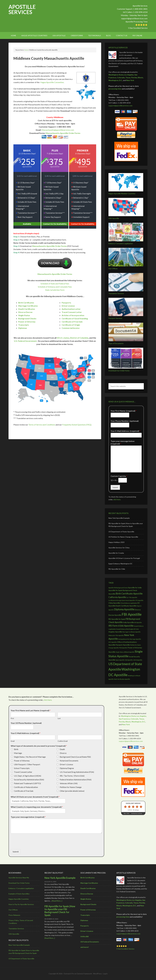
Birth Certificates (26, 303)
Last (59, 718)
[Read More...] (57, 901)
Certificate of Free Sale (72, 322)
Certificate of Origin (71, 325)
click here (117, 499)
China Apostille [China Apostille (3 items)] (114, 603)
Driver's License (66, 764)
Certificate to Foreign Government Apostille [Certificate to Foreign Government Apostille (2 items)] (122, 600)
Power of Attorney (27, 322)
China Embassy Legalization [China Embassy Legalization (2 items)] (129, 603)
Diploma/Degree (67, 768)
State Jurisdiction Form (55, 290)
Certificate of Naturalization (26, 787)
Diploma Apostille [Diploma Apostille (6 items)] (124, 609)
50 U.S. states (63, 338)
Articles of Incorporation (73, 315)
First (12, 718)
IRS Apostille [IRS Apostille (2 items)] (138, 622)
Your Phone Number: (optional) (125, 421)
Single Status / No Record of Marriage (30, 757)
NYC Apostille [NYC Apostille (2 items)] (113, 642)
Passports (66, 303)
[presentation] (29, 845)
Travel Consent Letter (72, 312)
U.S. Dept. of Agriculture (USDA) (28, 776)
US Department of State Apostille (121, 532)
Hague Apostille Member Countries (122, 194)
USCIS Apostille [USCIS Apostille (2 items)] (138, 660)
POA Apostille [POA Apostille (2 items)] (123, 648)
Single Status (24, 315)
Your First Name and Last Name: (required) (31, 710)
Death (62, 749)
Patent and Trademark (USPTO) (27, 783)
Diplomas (23, 328)
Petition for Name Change (71, 787)
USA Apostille (114, 218)
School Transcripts (22, 768)
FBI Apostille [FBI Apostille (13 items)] (132, 614)
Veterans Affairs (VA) (69, 783)
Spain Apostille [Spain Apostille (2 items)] (120, 660)
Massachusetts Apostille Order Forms (63, 133)
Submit (115, 487)
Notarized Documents (69, 761)
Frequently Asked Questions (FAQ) (77, 425)
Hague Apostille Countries (19, 899)
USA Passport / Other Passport (27, 764)
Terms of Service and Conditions (42, 425)
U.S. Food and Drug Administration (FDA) (77, 772)
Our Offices (113, 269)
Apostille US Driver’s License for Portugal (124, 558)
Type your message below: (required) (123, 442)
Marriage (18, 753)
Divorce (63, 753)
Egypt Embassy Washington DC (120, 564)
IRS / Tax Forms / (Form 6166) (72, 776)
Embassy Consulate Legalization (121, 243)
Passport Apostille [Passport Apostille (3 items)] (123, 645)
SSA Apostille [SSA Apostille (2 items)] (129, 660)
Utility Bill (85, 936)
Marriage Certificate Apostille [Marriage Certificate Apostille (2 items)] (131, 632)
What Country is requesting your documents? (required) (37, 807)
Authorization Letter (71, 309)
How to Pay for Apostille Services (21, 904)
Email (13, 741)
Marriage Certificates (28, 306)
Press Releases (14, 915)
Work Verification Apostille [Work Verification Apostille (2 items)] (122, 679)
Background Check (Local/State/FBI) (75, 757)
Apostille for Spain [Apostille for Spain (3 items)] (115, 590)
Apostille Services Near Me (19, 878)
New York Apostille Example (119, 518)
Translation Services (116, 293)
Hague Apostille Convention (52, 82)
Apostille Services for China (119, 548)
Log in (105, 974)
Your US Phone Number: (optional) (26, 723)
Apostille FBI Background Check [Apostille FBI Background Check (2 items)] (118, 588)
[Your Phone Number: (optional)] (120, 425)
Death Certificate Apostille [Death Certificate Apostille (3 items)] (126, 606)
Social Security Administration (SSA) (29, 780)
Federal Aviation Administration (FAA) (76, 780)
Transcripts (24, 325)
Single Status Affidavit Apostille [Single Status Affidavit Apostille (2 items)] (125, 652)
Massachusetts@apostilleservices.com (58, 130)
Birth (16, 749)
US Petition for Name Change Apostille (123, 537)
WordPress (97, 974)
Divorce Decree (25, 312)
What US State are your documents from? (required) (35, 797)
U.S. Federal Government (25, 341)
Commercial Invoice (71, 328)
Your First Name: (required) (124, 411)
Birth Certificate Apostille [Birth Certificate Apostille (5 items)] (129, 594)
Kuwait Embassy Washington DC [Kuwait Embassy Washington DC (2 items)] (126, 629)
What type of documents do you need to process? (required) (39, 746)
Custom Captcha (119, 476)
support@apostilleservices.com (134, 18)
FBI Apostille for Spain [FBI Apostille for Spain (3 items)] (117, 619)
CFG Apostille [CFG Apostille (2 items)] (139, 600)
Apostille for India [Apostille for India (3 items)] (135, 588)
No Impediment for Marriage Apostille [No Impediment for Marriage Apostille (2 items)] (130, 639)
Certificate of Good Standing (75, 318)
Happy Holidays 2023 (116, 542)
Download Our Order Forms (119, 371)
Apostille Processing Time (136, 22)
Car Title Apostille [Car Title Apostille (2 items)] (132, 597)
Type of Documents (116, 343)
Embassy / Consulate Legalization (21, 888)
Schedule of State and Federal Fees (55, 284)
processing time (115, 89)
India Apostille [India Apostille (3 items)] (128, 622)
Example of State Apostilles (19, 894)
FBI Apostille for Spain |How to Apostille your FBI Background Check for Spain (60, 911)
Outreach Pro (69, 974)
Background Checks (27, 318)
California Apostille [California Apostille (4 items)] (117, 597)
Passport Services (115, 318)
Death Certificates (27, 309)
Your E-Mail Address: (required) (125, 431)
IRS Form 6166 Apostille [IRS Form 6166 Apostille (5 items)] (121, 626)
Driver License (68, 306)
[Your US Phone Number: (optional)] (22, 727)
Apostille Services (22, 9)
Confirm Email (63, 741)
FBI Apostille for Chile (117, 569)
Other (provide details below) (72, 791)
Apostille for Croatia (116, 553)
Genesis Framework (84, 974)
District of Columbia (79, 338)
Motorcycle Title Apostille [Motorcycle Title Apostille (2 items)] (116, 635)
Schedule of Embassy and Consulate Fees (55, 287)
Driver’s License (87, 931)
